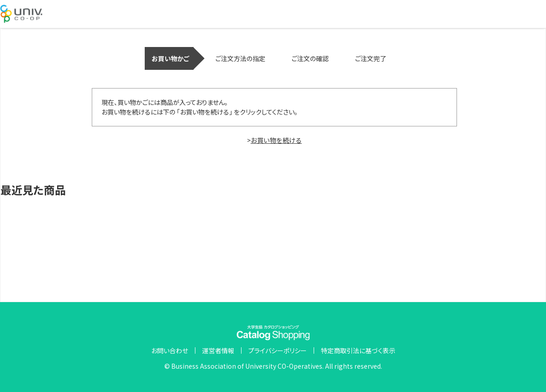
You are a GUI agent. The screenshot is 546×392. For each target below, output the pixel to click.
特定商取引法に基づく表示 (358, 350)
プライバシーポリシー (278, 350)
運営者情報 (218, 350)
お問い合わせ (170, 350)
